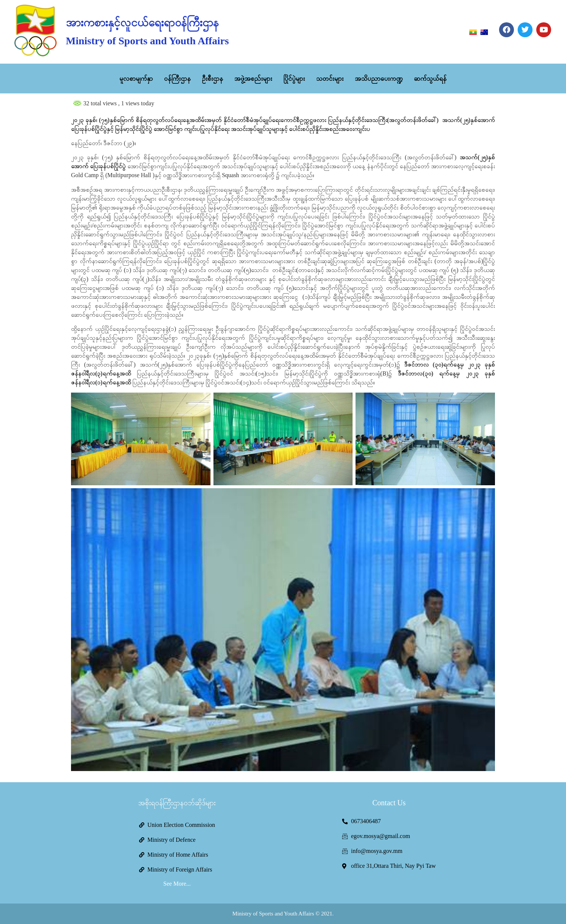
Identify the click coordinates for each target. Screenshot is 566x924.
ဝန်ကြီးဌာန (177, 79)
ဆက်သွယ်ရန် (430, 79)
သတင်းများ (330, 79)
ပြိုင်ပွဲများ (294, 79)
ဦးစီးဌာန (213, 79)
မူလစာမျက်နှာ (136, 79)
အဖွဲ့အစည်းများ (253, 79)
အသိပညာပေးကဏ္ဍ (379, 79)
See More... (177, 884)
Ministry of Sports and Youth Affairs (147, 41)
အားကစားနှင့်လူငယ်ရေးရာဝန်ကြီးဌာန (142, 23)
